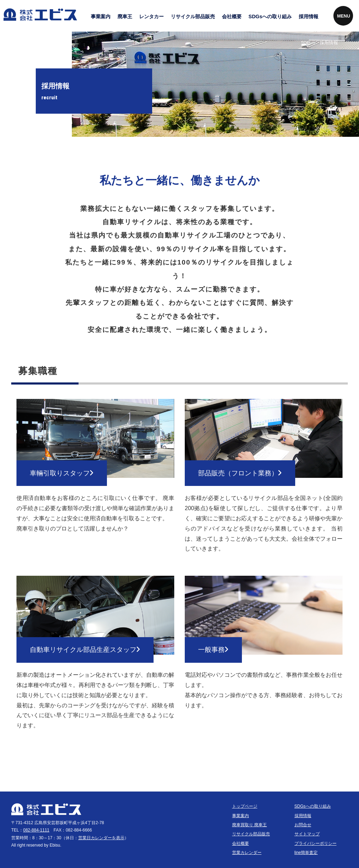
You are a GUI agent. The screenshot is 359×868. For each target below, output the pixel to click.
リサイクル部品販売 (193, 16)
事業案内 (101, 16)
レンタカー (151, 16)
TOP (306, 43)
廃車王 (125, 16)
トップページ (245, 806)
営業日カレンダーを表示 (101, 838)
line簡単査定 (306, 853)
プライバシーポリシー (316, 843)
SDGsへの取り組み (270, 16)
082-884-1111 (36, 830)
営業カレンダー (247, 853)
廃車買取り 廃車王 (249, 825)
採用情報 (309, 16)
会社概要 (232, 16)
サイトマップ (307, 834)
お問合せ (303, 825)
